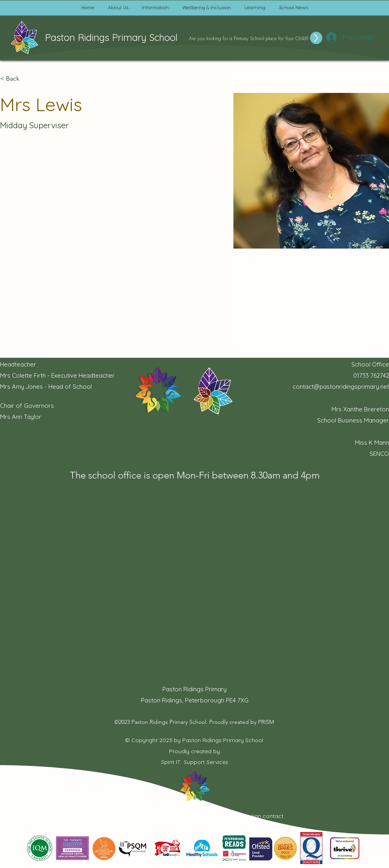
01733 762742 (371, 375)
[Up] (316, 38)
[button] (118, 8)
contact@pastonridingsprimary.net (341, 387)
